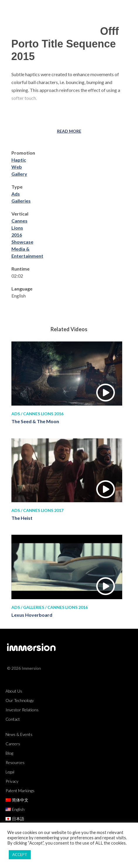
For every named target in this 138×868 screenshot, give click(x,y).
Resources (15, 762)
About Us (14, 691)
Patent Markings (20, 791)
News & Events (19, 734)
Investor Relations (22, 710)
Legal (10, 772)
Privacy (12, 781)
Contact (13, 719)
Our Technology (20, 700)
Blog (9, 753)
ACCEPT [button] (20, 855)
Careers (13, 744)
